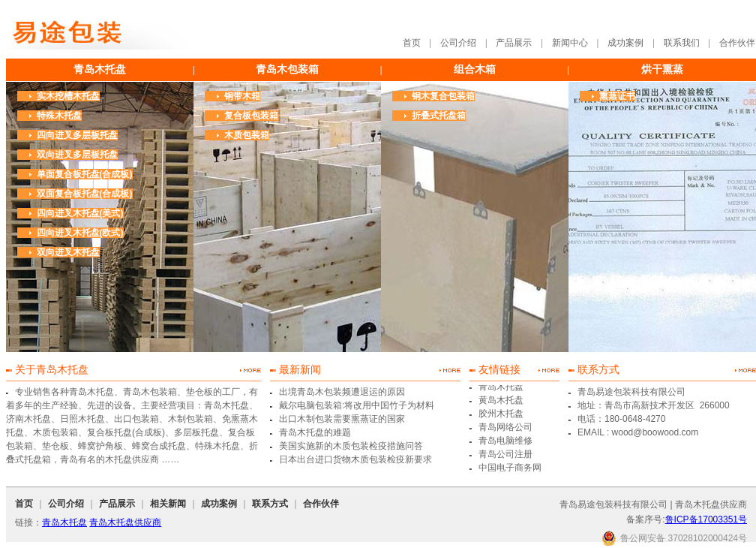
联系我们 (682, 43)
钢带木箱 (242, 96)
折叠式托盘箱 (439, 116)
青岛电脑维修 (505, 441)
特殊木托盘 (59, 116)
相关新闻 (168, 504)
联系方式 (270, 504)
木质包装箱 (247, 135)
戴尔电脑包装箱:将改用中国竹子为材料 (357, 405)
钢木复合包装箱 (443, 96)
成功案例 (625, 43)
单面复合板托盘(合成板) (85, 174)
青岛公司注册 (505, 455)
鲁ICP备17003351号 (706, 519)
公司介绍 (458, 43)
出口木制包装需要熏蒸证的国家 (342, 419)
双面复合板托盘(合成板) (85, 194)
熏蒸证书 (617, 96)
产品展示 (514, 43)
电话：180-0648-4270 (621, 419)
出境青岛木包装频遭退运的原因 (342, 392)
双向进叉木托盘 (68, 252)
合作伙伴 (737, 43)
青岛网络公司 (505, 428)
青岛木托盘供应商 (125, 522)
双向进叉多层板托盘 (77, 155)
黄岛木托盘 (501, 401)
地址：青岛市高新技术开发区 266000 (654, 405)
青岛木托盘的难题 (315, 432)
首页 (412, 43)
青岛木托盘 (100, 69)
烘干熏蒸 (662, 69)
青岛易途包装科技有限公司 (631, 392)
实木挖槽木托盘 (68, 96)
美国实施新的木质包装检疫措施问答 (351, 446)
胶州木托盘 (501, 414)
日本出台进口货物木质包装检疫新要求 (355, 459)
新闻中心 (570, 43)
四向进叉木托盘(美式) (80, 213)
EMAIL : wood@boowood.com (638, 432)
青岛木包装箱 (287, 69)
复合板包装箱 (251, 116)
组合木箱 (475, 69)
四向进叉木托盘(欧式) (80, 233)
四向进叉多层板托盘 (77, 135)
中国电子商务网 (510, 468)
